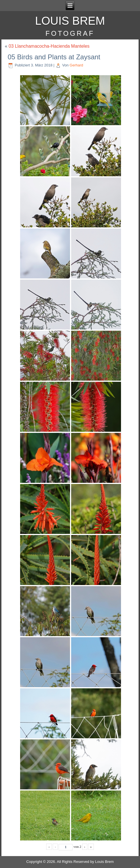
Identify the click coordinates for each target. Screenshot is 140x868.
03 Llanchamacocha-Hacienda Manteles (49, 46)
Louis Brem (70, 21)
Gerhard (77, 65)
